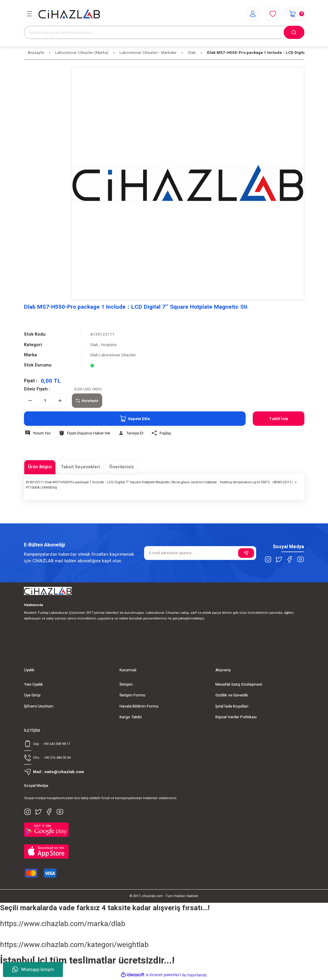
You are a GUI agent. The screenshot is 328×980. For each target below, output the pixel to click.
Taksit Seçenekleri (80, 467)
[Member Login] (252, 14)
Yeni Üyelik (33, 684)
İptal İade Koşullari (232, 706)
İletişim (126, 684)
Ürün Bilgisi (40, 467)
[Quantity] (45, 401)
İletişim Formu (132, 695)
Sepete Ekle (133, 419)
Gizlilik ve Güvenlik (232, 695)
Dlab (95, 345)
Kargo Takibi (131, 717)
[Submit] (246, 553)
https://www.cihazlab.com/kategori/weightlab (74, 946)
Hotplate (109, 345)
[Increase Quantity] (60, 401)
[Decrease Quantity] (30, 401)
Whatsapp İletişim (33, 970)
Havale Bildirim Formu (139, 706)
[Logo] (69, 14)
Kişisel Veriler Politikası (236, 717)
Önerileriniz (121, 467)
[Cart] (295, 14)
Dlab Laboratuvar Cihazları (114, 355)
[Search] (164, 32)
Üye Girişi (32, 695)
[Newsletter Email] (200, 553)
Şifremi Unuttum (39, 706)
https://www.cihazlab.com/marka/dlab (63, 925)
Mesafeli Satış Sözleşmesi (239, 684)
